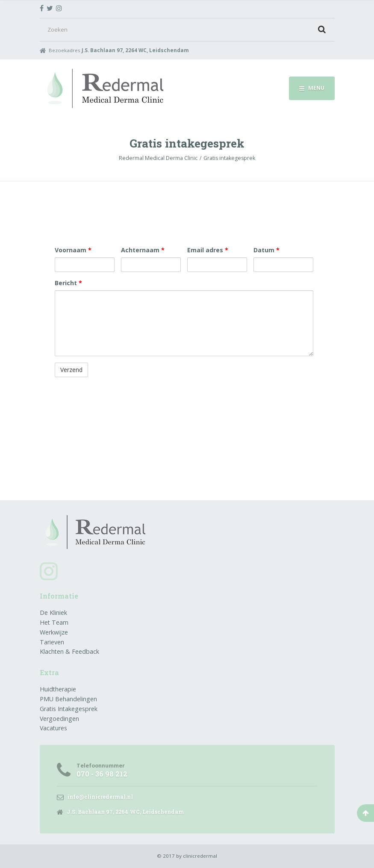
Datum (267, 250)
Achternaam (143, 250)
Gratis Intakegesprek (69, 709)
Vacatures (53, 728)
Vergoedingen (59, 719)
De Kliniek (53, 613)
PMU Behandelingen (68, 699)
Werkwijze (54, 632)
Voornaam (73, 250)
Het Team (54, 622)
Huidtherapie (58, 689)
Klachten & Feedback (69, 651)
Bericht (68, 283)
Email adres (208, 250)
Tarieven (52, 642)
